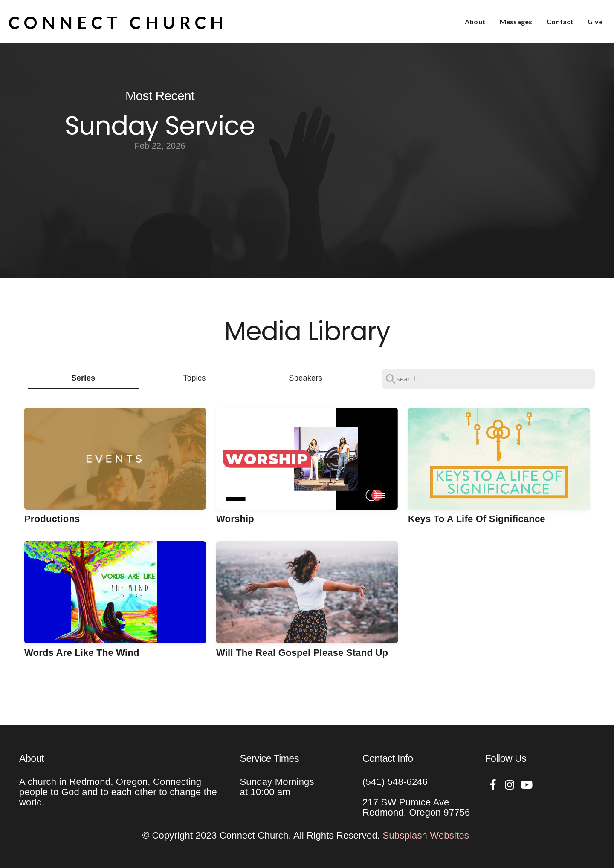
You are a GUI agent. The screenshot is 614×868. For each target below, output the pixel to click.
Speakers (306, 378)
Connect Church (118, 23)
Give (595, 22)
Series (83, 378)
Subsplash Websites (426, 835)
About (475, 22)
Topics (195, 378)
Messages (516, 22)
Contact (560, 22)
